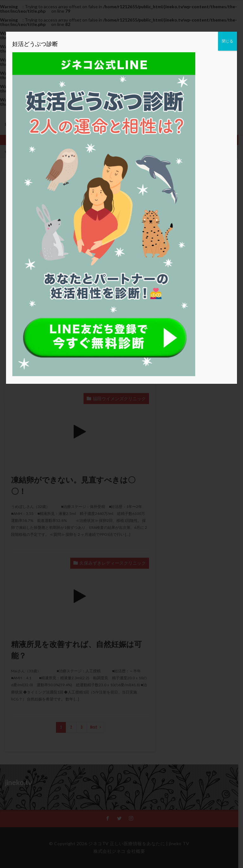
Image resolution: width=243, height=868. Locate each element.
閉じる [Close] (227, 41)
